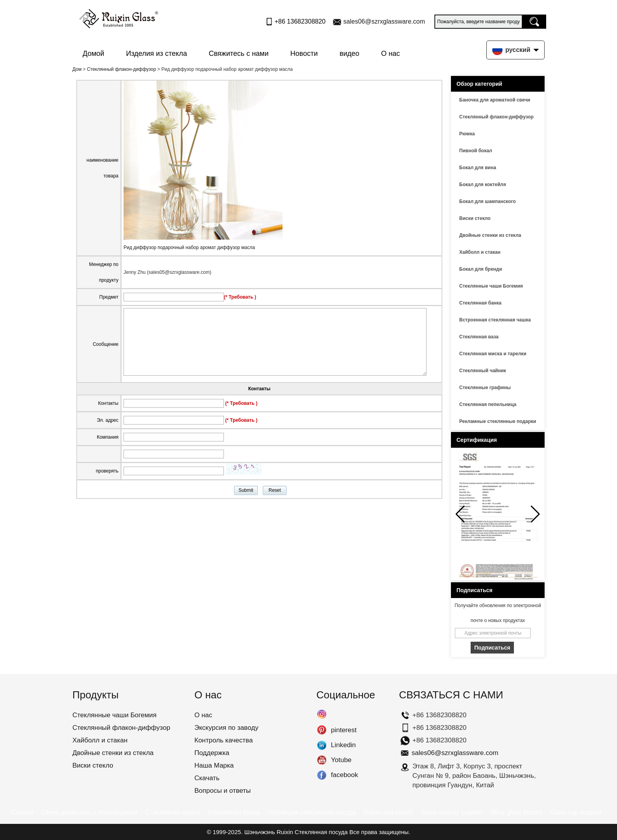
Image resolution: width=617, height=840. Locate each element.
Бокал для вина (478, 168)
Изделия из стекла (156, 54)
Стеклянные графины (485, 388)
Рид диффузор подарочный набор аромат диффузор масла (189, 247)
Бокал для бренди (481, 269)
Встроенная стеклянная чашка (495, 320)
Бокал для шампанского (488, 201)
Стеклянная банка (480, 303)
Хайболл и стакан (480, 252)
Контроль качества (224, 740)
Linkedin (322, 745)
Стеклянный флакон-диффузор (122, 69)
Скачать (207, 778)
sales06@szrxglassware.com (384, 21)
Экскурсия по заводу (226, 728)
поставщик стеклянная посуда (312, 812)
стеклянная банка (234, 812)
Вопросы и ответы (223, 791)
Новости (304, 54)
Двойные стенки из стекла (490, 235)
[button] (535, 514)
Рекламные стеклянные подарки (498, 421)
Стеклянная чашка (173, 812)
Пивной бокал (476, 151)
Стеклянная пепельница (488, 404)
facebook (322, 775)
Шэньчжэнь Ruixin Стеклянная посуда (296, 832)
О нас (390, 54)
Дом (77, 69)
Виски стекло (475, 218)
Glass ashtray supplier (452, 812)
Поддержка (212, 753)
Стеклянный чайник (483, 371)
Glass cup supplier (576, 812)
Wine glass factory (516, 812)
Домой (93, 54)
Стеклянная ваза (479, 337)
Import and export (388, 812)
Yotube (322, 760)
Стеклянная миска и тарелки (493, 354)
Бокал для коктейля (483, 185)
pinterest (322, 730)
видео (349, 54)
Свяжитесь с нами (239, 54)
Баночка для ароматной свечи (495, 100)
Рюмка (467, 134)
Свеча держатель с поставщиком (89, 812)
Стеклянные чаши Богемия (491, 286)
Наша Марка (214, 765)
